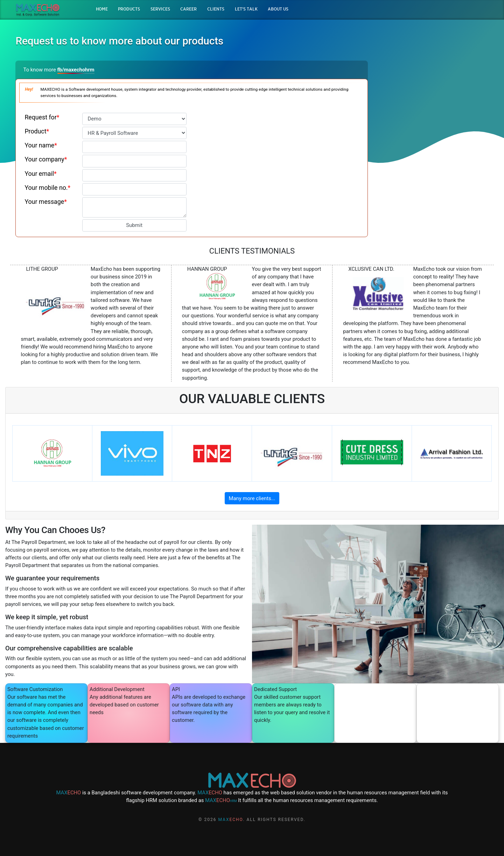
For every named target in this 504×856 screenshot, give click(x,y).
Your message (45, 202)
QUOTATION (436, 125)
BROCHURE (436, 98)
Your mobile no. (47, 188)
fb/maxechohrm (76, 70)
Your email (40, 174)
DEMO (436, 112)
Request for (42, 117)
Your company (46, 159)
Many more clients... (252, 498)
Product (37, 131)
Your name (41, 145)
